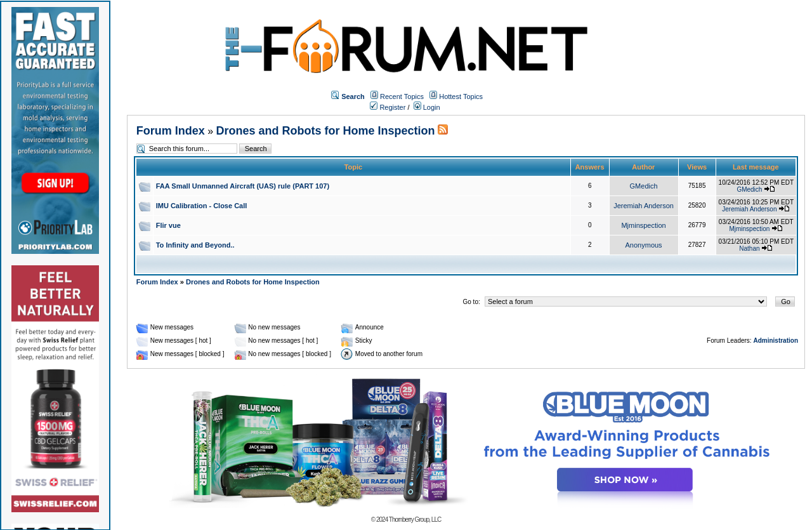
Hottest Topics (461, 96)
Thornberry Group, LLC (415, 520)
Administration (776, 341)
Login (427, 107)
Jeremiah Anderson (644, 206)
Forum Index (171, 131)
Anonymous (644, 245)
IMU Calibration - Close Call (202, 206)
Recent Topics (402, 96)
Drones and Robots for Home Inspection (326, 131)
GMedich (644, 186)
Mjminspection (643, 225)
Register (388, 107)
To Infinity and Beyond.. (195, 245)
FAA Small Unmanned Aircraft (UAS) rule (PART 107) (243, 186)
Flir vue (168, 225)
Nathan (749, 248)
